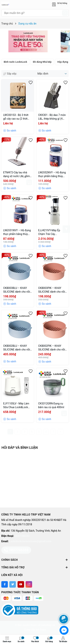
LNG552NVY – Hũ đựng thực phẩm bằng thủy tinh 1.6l (52, 174)
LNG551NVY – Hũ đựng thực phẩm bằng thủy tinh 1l (17, 232)
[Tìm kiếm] (65, 13)
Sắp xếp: (10, 74)
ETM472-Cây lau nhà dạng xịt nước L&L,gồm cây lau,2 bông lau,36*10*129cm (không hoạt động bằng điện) (17, 174)
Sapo (43, 630)
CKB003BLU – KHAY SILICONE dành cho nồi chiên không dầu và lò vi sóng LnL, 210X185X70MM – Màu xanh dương (17, 290)
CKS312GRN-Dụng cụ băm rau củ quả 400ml (51, 405)
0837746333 (22, 536)
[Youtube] (21, 584)
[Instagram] (29, 584)
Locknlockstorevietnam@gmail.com (30, 541)
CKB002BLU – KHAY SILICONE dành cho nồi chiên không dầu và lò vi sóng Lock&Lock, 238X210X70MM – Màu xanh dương (17, 348)
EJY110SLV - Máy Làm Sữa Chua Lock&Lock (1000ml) (16, 406)
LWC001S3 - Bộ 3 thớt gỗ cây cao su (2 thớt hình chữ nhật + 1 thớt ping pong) (16, 117)
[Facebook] (5, 584)
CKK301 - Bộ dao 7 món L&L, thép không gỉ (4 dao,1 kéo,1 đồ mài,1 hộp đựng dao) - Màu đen (52, 117)
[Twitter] (13, 584)
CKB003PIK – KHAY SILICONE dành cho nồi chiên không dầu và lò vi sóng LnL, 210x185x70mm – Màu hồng (52, 290)
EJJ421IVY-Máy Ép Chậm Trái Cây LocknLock (49, 232)
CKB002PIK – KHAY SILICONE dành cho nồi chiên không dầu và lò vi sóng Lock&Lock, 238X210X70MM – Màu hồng (52, 348)
